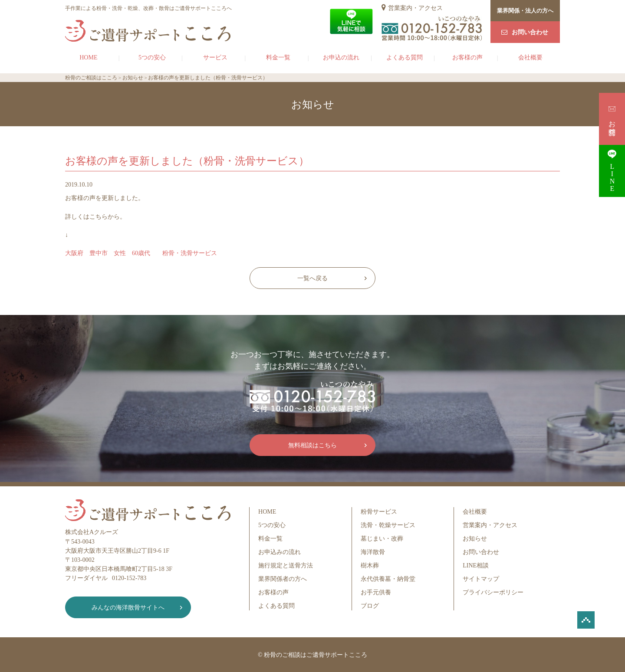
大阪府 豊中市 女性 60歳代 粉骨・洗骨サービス (141, 253)
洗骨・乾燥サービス (388, 525)
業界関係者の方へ (283, 579)
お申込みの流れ (280, 552)
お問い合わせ (530, 32)
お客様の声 (467, 57)
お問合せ (612, 119)
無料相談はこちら (312, 445)
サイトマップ (481, 579)
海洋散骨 (373, 552)
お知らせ (475, 539)
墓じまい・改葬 (382, 539)
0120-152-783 (129, 578)
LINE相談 (476, 565)
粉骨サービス (379, 512)
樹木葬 (370, 565)
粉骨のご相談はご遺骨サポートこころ (316, 655)
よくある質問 (405, 57)
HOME (88, 57)
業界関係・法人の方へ (525, 11)
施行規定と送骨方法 (286, 565)
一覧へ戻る (312, 278)
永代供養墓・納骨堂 (388, 579)
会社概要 (530, 57)
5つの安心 (152, 57)
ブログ (370, 606)
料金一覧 (278, 57)
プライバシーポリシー (493, 592)
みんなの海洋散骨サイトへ (128, 608)
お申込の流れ (341, 57)
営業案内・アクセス (415, 8)
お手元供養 (376, 592)
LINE (612, 171)
